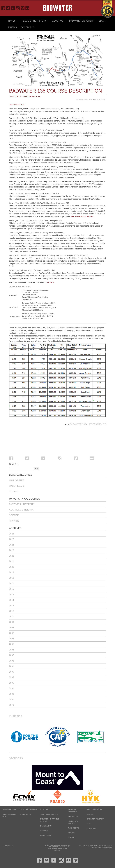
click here (50, 282)
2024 (12, 545)
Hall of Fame (17, 480)
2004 (12, 650)
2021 (12, 561)
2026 (12, 534)
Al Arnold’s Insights (21, 510)
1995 (12, 683)
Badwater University (82, 21)
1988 (12, 694)
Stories (14, 491)
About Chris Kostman (49, 814)
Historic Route (97, 424)
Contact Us (28, 27)
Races (13, 21)
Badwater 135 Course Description (56, 91)
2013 (12, 606)
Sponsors (16, 758)
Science (14, 515)
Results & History (94, 809)
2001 (12, 666)
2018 (12, 578)
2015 (12, 594)
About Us (59, 21)
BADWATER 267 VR (9, 809)
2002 (12, 661)
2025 (12, 539)
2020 (12, 567)
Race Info (100, 100)
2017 (12, 583)
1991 (12, 688)
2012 (12, 611)
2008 (12, 628)
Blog (103, 21)
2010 (12, 617)
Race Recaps (17, 486)
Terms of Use (46, 836)
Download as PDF (17, 105)
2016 (12, 589)
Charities (16, 716)
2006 (12, 639)
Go (37, 469)
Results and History (35, 21)
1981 (12, 699)
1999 (12, 677)
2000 (12, 672)
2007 (12, 633)
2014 (12, 600)
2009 (12, 622)
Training (14, 521)
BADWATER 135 (26, 814)
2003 (12, 655)
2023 (12, 550)
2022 (12, 556)
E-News (13, 27)
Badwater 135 (84, 100)
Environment (46, 826)
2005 (12, 644)
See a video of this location (82, 216)
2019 (12, 572)
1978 (12, 705)
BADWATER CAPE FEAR (29, 809)
